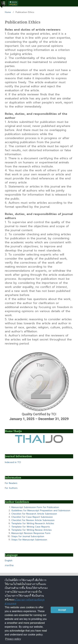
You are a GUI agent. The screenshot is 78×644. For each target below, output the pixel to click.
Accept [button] (62, 610)
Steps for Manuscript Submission (29, 540)
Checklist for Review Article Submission (33, 520)
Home (8, 12)
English (9, 561)
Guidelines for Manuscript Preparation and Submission (41, 511)
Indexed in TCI (13, 462)
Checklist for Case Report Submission (32, 517)
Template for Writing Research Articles (33, 523)
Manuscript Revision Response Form (31, 533)
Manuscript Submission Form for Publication (35, 507)
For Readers (11, 483)
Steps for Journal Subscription (28, 536)
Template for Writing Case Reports (31, 527)
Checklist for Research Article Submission (34, 514)
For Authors (11, 488)
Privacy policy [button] (13, 639)
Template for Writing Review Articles (31, 530)
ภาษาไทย (9, 565)
